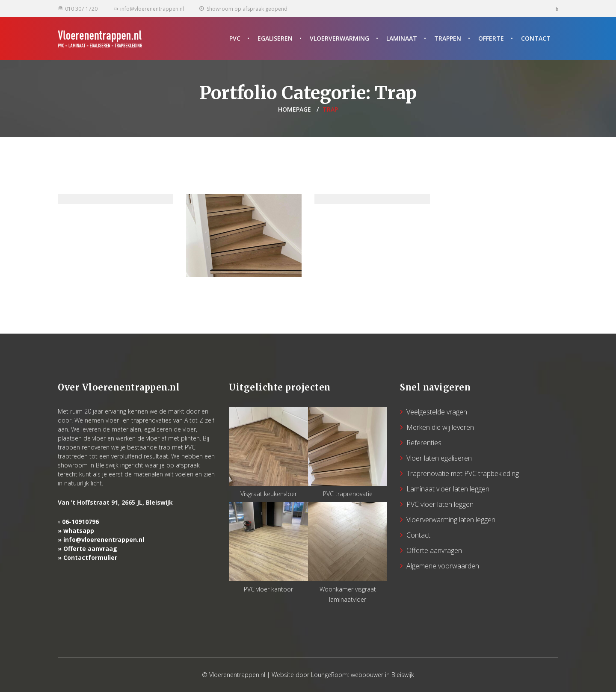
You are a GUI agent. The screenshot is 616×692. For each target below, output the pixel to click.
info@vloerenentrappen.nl (104, 540)
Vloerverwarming (339, 38)
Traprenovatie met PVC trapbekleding (463, 473)
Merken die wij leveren (440, 427)
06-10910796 (80, 522)
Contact (536, 38)
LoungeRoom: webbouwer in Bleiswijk (363, 675)
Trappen (448, 38)
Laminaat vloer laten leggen (448, 489)
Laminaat (402, 38)
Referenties (424, 443)
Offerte (491, 38)
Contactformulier (90, 557)
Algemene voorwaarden (443, 566)
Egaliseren (275, 38)
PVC (235, 38)
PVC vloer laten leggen (440, 504)
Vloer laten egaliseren (439, 458)
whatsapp (79, 531)
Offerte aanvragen (434, 550)
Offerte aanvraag (90, 549)
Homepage (295, 109)
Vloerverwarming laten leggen (451, 520)
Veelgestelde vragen (437, 412)
